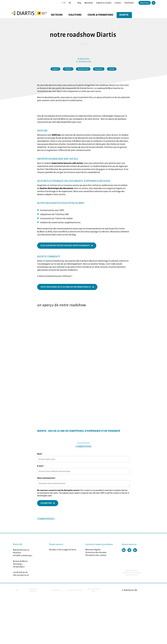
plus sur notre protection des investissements (65, 245)
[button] (124, 550)
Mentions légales (93, 550)
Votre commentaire (47, 478)
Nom (40, 454)
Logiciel (55, 69)
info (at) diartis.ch (21, 575)
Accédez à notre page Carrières (63, 550)
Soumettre (46, 503)
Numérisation (83, 69)
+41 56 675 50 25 (20, 572)
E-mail (41, 466)
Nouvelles (99, 69)
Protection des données (96, 552)
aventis (112, 69)
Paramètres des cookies (96, 555)
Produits (68, 69)
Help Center (145, 3)
